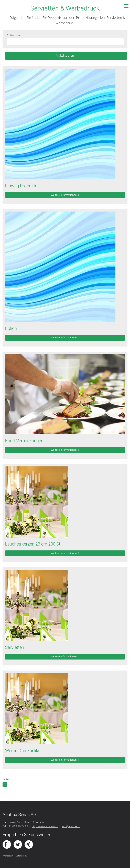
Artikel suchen (65, 56)
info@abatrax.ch (71, 826)
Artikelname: (14, 35)
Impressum (8, 856)
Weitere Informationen (64, 195)
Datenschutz (22, 856)
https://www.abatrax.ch (45, 826)
